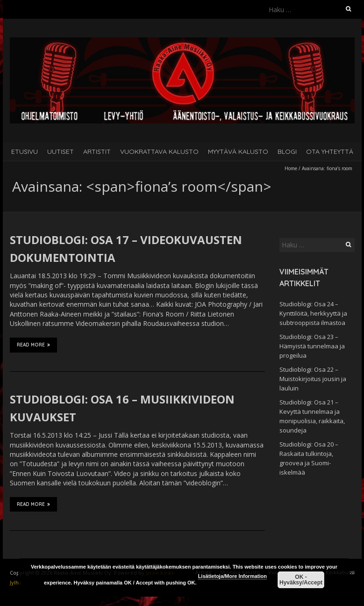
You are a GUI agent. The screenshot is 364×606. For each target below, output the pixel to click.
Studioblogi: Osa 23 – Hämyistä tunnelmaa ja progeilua (312, 346)
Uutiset (61, 151)
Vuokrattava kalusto (159, 151)
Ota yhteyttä (330, 151)
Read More (33, 345)
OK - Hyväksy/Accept (301, 580)
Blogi (287, 151)
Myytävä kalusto (238, 151)
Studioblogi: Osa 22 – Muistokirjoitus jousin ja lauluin (313, 379)
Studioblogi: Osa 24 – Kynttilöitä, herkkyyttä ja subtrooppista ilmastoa (313, 313)
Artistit (97, 151)
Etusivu (25, 151)
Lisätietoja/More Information (232, 576)
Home (291, 168)
